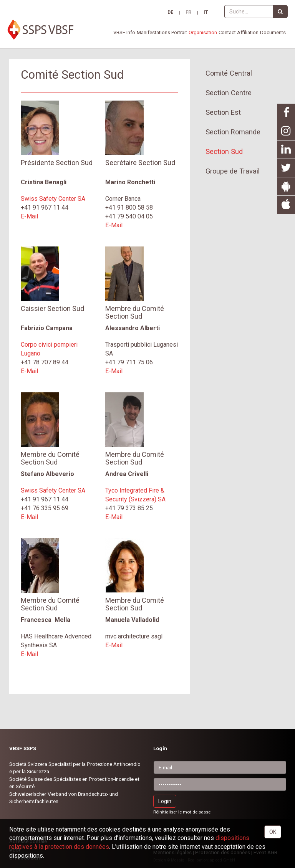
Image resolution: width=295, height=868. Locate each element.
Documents (273, 32)
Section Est (223, 112)
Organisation (203, 32)
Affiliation (248, 32)
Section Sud (224, 151)
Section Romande (233, 132)
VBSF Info (124, 32)
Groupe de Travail (233, 171)
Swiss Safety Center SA (53, 199)
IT (206, 13)
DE (170, 13)
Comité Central (229, 73)
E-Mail (29, 216)
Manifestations (153, 32)
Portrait (179, 32)
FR (188, 13)
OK (273, 832)
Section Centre (229, 93)
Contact (227, 32)
